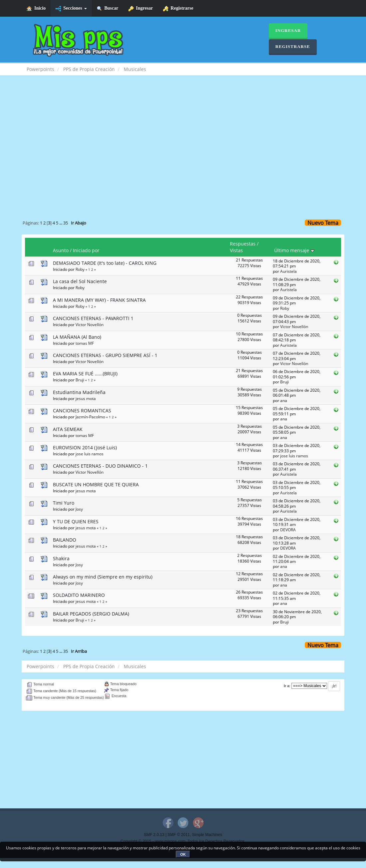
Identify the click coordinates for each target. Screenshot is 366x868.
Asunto (61, 250)
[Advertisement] (183, 135)
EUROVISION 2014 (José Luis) (85, 447)
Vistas (236, 250)
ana (284, 400)
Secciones (71, 8)
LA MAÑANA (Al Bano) (77, 337)
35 (66, 223)
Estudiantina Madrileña (79, 392)
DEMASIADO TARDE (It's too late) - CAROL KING (105, 263)
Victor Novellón (90, 324)
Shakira (61, 558)
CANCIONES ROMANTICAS (82, 411)
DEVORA (288, 530)
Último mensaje (294, 250)
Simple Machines (207, 835)
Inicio (36, 8)
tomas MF (85, 343)
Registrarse (178, 8)
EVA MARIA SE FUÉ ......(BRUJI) (85, 374)
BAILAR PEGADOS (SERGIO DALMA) (91, 614)
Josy (79, 509)
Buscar (108, 8)
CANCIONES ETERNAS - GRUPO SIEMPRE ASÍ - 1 (105, 355)
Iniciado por (86, 250)
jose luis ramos (90, 454)
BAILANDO (65, 540)
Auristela (288, 271)
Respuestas (243, 244)
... (61, 223)
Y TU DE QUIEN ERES (76, 521)
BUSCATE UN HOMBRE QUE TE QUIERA (96, 484)
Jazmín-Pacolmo (90, 417)
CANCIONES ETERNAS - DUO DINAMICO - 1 (100, 466)
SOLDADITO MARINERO (79, 595)
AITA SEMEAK (68, 429)
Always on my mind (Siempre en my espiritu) (103, 577)
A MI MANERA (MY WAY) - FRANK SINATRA (99, 300)
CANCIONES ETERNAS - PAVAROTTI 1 (93, 318)
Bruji (80, 380)
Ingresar (141, 8)
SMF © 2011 (179, 835)
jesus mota (86, 398)
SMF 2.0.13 (154, 835)
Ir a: (287, 686)
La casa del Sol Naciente (80, 281)
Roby (80, 269)
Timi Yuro (64, 503)
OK (183, 854)
